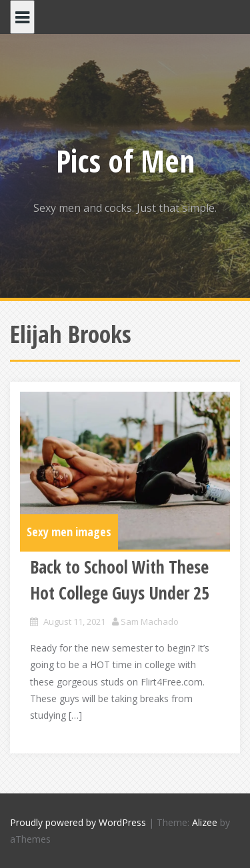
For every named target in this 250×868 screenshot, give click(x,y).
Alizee (205, 822)
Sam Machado (150, 622)
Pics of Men (125, 161)
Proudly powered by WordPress (78, 822)
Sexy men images (69, 532)
